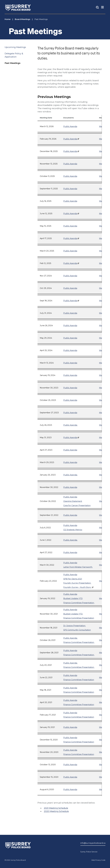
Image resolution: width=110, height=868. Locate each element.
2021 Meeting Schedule (56, 808)
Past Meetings (13, 63)
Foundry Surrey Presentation (77, 583)
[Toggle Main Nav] (102, 7)
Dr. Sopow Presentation (75, 626)
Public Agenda (70, 126)
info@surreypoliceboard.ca (93, 843)
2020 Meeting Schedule (56, 811)
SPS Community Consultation (77, 630)
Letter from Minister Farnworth (78, 567)
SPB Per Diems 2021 (73, 579)
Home (8, 19)
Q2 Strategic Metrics (73, 530)
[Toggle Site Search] (97, 7)
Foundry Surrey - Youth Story (77, 587)
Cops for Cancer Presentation (77, 505)
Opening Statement (73, 501)
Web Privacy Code (98, 860)
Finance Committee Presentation (79, 603)
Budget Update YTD (73, 598)
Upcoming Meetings (15, 47)
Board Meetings (23, 19)
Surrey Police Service (89, 852)
